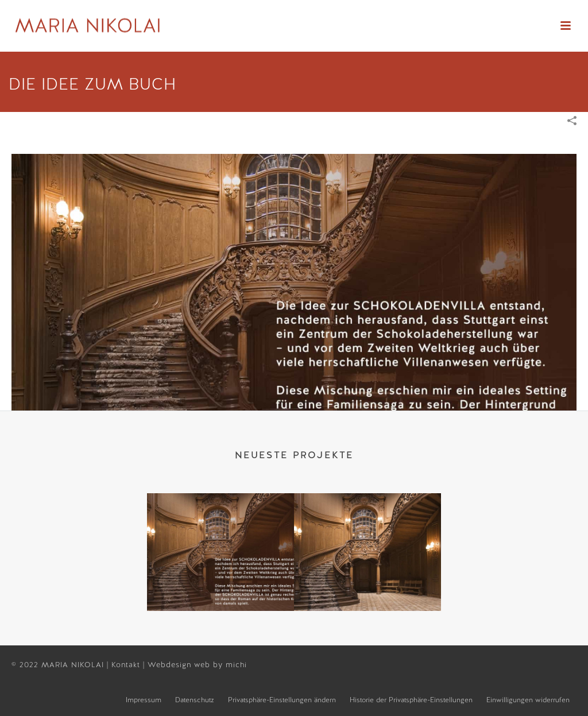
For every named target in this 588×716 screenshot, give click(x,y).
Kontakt (127, 665)
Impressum (144, 700)
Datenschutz (195, 700)
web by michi (222, 665)
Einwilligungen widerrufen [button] (528, 700)
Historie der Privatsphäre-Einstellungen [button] (411, 700)
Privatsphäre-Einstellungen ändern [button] (282, 700)
